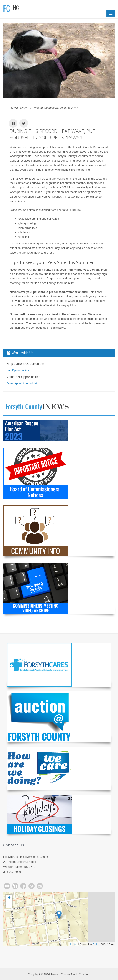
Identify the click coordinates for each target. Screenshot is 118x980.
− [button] (9, 905)
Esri (95, 944)
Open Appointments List (22, 383)
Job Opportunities (18, 370)
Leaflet (74, 944)
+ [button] (9, 898)
